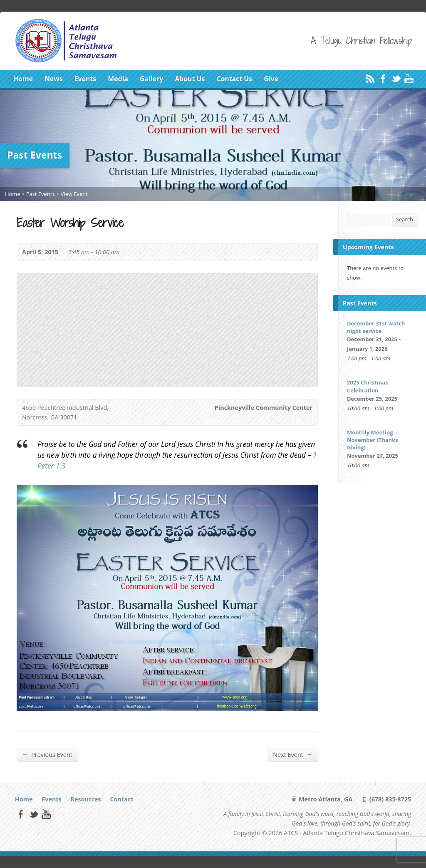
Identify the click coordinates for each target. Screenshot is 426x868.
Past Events (41, 194)
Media (118, 79)
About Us (190, 79)
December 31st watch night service (376, 327)
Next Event (293, 754)
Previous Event (47, 754)
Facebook (383, 78)
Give (271, 79)
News (54, 79)
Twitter (396, 78)
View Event (74, 194)
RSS (370, 78)
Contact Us (234, 79)
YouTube (409, 78)
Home (23, 79)
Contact (121, 799)
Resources (86, 799)
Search (405, 219)
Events (85, 79)
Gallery (151, 79)
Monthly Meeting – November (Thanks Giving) (373, 440)
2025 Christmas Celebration (368, 386)
